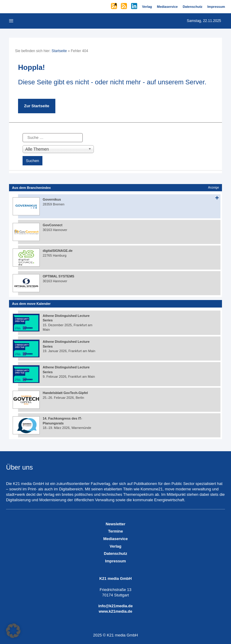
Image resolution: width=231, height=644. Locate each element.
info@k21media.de (116, 606)
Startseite (59, 51)
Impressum (115, 561)
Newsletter (115, 524)
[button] (13, 631)
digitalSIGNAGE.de (58, 251)
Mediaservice (115, 539)
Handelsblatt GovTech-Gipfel (65, 393)
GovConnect (52, 225)
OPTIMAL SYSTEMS (59, 276)
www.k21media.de (115, 611)
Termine (115, 531)
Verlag (115, 546)
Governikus (52, 199)
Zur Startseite (37, 106)
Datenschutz (115, 553)
